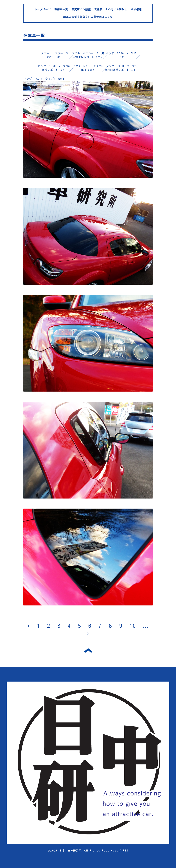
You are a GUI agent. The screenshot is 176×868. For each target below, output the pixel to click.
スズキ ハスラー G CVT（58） (56, 55)
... (146, 625)
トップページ (43, 9)
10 (133, 625)
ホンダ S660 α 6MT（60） (121, 55)
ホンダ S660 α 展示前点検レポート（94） (54, 68)
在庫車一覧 (61, 9)
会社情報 (136, 9)
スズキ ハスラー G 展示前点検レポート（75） (88, 55)
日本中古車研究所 (70, 850)
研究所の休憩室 (81, 9)
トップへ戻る (88, 651)
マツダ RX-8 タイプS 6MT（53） (89, 68)
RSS (126, 850)
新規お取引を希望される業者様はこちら (88, 17)
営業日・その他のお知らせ (111, 9)
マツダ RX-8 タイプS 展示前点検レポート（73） (122, 68)
